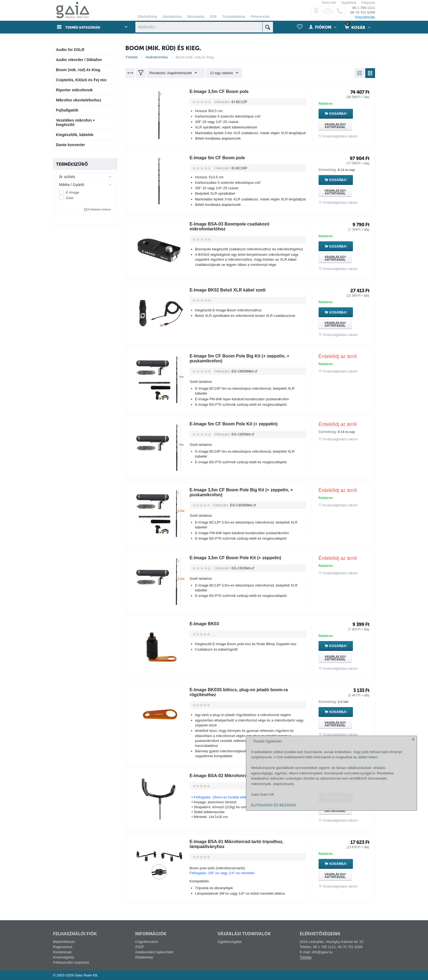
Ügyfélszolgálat (230, 942)
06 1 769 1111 (364, 8)
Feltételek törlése (99, 209)
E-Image (72, 192)
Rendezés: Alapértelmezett (174, 73)
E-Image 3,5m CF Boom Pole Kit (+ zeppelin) (241, 558)
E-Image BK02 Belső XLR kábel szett (232, 290)
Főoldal (132, 57)
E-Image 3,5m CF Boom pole (223, 92)
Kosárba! (346, 114)
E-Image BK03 (206, 624)
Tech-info (329, 3)
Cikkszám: (222, 102)
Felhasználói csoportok (71, 962)
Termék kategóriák (86, 27)
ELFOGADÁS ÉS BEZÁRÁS (274, 973)
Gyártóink (349, 3)
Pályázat (368, 3)
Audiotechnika (157, 57)
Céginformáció (147, 942)
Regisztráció (63, 947)
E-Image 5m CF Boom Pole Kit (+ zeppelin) (239, 424)
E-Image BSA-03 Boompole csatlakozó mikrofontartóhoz (235, 227)
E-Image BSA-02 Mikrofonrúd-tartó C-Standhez (244, 776)
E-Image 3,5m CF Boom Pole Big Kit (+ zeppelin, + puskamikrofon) (248, 492)
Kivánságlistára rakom (340, 136)
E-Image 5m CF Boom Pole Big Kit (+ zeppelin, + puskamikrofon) (246, 359)
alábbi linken (368, 925)
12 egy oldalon (221, 73)
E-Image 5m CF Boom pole (221, 158)
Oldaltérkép (144, 957)
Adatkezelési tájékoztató (154, 952)
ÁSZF (140, 947)
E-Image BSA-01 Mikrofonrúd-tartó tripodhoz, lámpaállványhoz (243, 844)
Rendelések (62, 952)
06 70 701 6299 (363, 12)
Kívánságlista (63, 957)
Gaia (69, 198)
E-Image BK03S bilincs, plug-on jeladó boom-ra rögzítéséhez (245, 692)
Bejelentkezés (64, 942)
